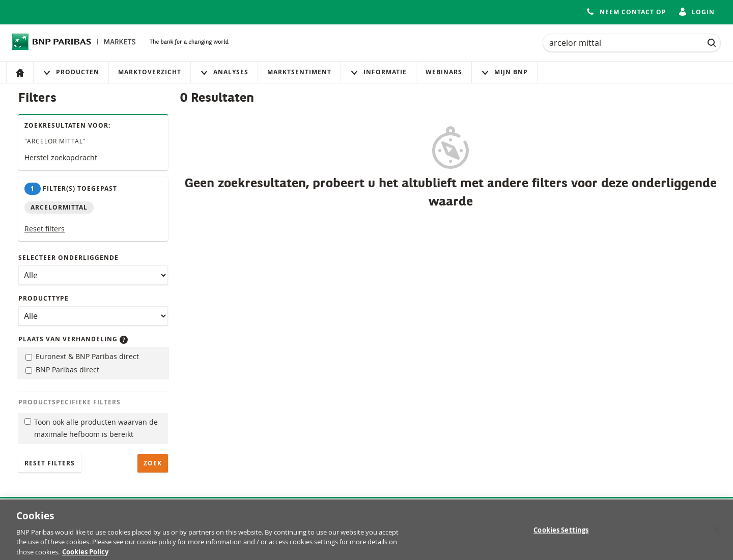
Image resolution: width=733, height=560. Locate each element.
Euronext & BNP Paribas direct (82, 356)
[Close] (717, 534)
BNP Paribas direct (62, 370)
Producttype (44, 298)
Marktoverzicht (150, 72)
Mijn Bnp (504, 72)
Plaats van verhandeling (73, 339)
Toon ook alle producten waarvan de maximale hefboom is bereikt (91, 428)
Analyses (224, 72)
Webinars (444, 72)
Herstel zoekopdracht (61, 157)
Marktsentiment (299, 72)
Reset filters (45, 229)
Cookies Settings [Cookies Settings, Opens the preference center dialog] (561, 534)
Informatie (378, 72)
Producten (71, 72)
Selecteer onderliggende (68, 258)
